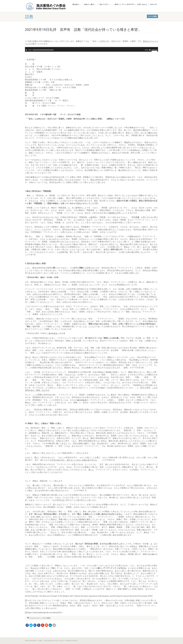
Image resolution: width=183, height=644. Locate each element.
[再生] (26, 50)
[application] (91, 49)
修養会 (49, 618)
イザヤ (44, 618)
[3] (141, 388)
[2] (148, 372)
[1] (103, 273)
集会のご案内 (90, 4)
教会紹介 (77, 4)
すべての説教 (152, 16)
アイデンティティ (35, 618)
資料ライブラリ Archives (124, 4)
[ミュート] (150, 50)
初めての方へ (105, 4)
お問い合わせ (142, 4)
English (153, 4)
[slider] (43, 50)
